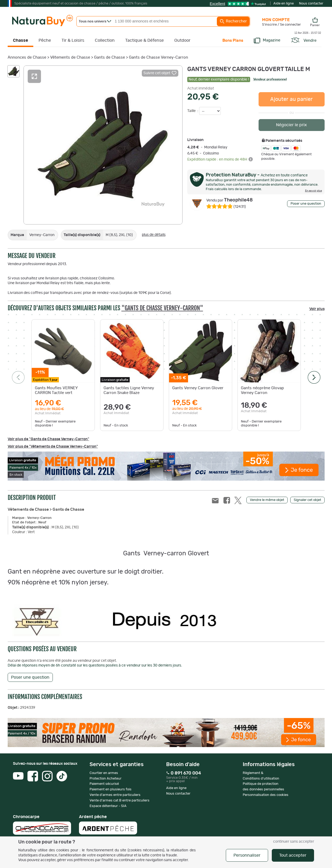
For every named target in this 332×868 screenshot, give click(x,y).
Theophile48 (230, 200)
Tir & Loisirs (73, 40)
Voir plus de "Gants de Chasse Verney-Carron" (48, 439)
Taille (192, 111)
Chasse (20, 40)
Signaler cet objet (307, 500)
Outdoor (182, 40)
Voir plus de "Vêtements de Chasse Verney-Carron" (53, 447)
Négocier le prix (291, 125)
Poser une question (306, 204)
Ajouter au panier (291, 99)
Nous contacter (311, 4)
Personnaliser (247, 855)
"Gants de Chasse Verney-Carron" (162, 308)
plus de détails (154, 235)
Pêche (45, 40)
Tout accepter (293, 855)
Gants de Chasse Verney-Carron (158, 57)
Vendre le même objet (267, 500)
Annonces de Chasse (27, 57)
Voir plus (317, 309)
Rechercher (233, 21)
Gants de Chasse (109, 57)
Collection (105, 40)
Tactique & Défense (144, 40)
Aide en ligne (284, 4)
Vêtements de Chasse (70, 57)
